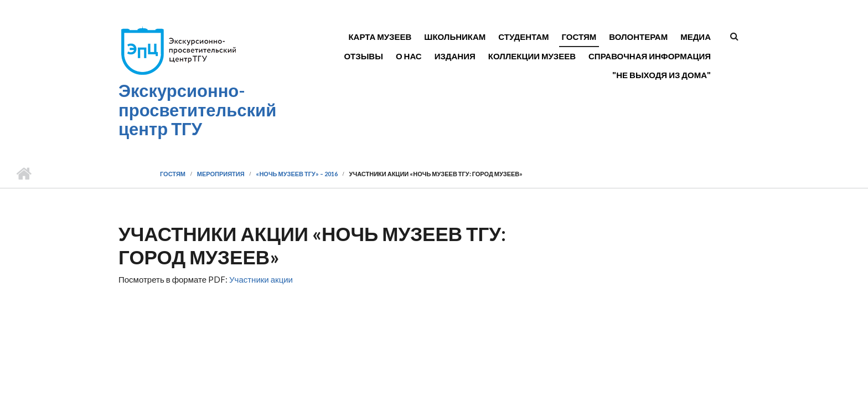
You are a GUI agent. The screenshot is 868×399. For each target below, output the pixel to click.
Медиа (696, 37)
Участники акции (261, 279)
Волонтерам (638, 37)
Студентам (523, 37)
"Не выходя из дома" (662, 75)
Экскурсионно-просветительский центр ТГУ (197, 110)
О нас (409, 56)
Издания (455, 56)
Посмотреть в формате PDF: (206, 279)
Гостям (579, 37)
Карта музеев (380, 37)
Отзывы (363, 56)
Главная (24, 174)
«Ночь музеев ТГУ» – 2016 (296, 174)
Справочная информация (650, 56)
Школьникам (455, 37)
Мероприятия (221, 174)
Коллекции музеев (532, 56)
